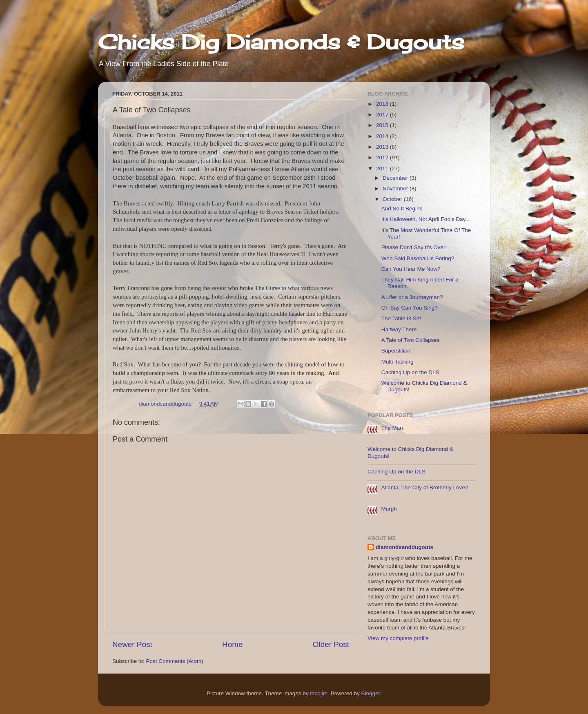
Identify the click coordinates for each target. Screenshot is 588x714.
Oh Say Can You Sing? (410, 308)
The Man (392, 428)
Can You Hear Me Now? (411, 269)
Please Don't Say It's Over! (414, 247)
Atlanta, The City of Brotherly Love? (424, 488)
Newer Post (132, 644)
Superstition (396, 351)
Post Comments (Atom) (175, 661)
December (396, 178)
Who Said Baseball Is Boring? (418, 258)
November (396, 189)
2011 (383, 168)
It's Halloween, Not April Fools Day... (426, 219)
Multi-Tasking (398, 362)
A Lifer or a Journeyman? (412, 297)
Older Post (331, 644)
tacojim (319, 693)
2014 (383, 136)
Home (232, 644)
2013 (383, 147)
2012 (383, 157)
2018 (383, 104)
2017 (383, 115)
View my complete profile (398, 638)
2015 (383, 125)
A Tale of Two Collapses (411, 340)
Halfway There (399, 329)
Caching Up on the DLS (410, 372)
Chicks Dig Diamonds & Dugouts (281, 42)
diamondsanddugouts (404, 547)
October (393, 199)
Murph (389, 509)
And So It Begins (402, 209)
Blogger (371, 693)
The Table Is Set (401, 318)
